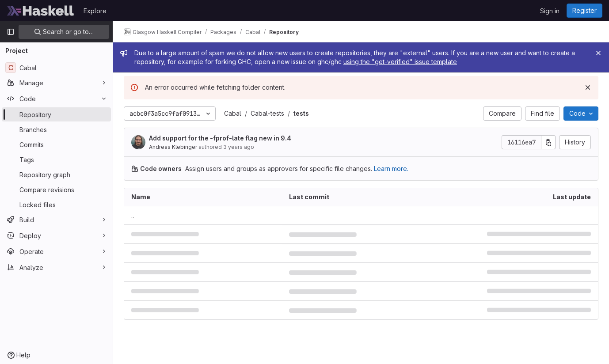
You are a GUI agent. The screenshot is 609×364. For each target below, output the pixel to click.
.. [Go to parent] (133, 215)
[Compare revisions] (56, 190)
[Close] (598, 53)
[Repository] (56, 114)
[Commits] (56, 144)
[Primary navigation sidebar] (11, 32)
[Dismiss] (588, 87)
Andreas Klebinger (173, 147)
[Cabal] (56, 68)
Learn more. (391, 169)
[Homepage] (41, 11)
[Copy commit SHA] (548, 142)
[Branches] (56, 129)
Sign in (550, 11)
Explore (95, 11)
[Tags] (56, 159)
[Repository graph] (56, 174)
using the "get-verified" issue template (400, 62)
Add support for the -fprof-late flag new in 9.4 (220, 138)
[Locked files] (56, 205)
